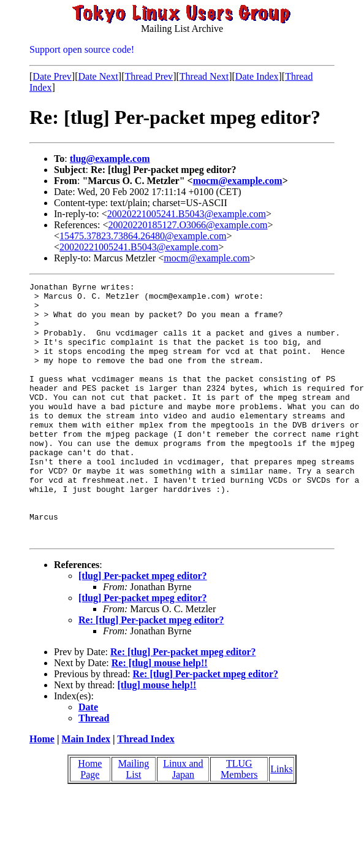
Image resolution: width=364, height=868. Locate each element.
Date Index (257, 76)
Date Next (98, 76)
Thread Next (204, 76)
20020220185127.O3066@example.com (188, 225)
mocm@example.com (238, 181)
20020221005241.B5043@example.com (187, 214)
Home (42, 790)
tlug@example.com (110, 159)
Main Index (86, 790)
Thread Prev (149, 76)
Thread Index (146, 790)
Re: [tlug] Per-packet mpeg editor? (151, 671)
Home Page (90, 820)
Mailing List (134, 820)
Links (281, 820)
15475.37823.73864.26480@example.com (143, 236)
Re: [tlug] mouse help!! (160, 714)
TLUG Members (239, 820)
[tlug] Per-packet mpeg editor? (143, 627)
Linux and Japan (183, 820)
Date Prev (52, 76)
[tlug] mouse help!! (157, 736)
